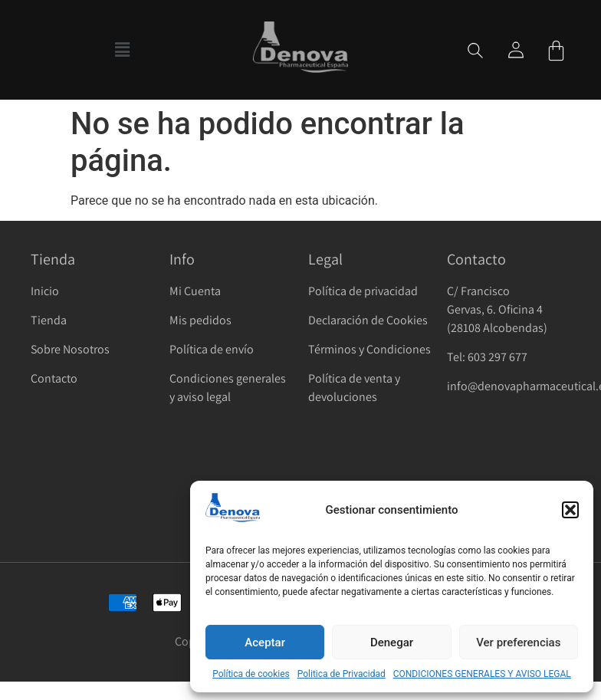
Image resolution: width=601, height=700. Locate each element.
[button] (570, 510)
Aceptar (265, 642)
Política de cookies (251, 674)
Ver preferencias (518, 642)
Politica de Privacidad (342, 674)
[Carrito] (556, 50)
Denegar (392, 642)
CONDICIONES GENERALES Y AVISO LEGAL (482, 674)
